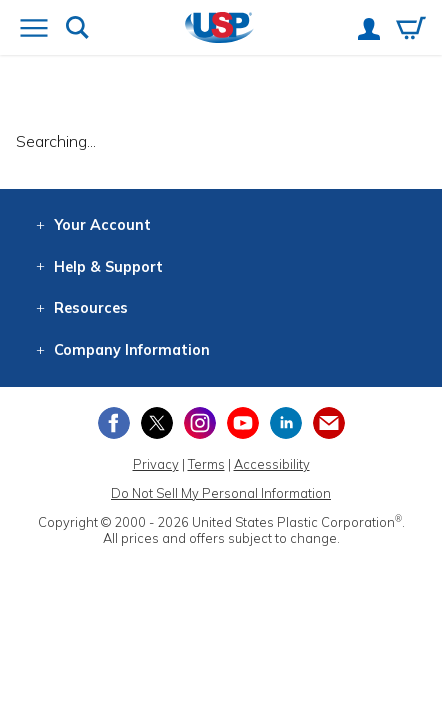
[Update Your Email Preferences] (329, 423)
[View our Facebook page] (114, 423)
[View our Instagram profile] (200, 423)
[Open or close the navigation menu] (34, 30)
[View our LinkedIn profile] (286, 423)
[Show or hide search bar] (77, 29)
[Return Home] (219, 29)
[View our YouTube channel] (243, 423)
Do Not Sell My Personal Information (221, 493)
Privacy (156, 464)
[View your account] (369, 31)
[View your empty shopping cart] (411, 30)
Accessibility (272, 464)
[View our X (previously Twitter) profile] (157, 423)
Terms (206, 464)
